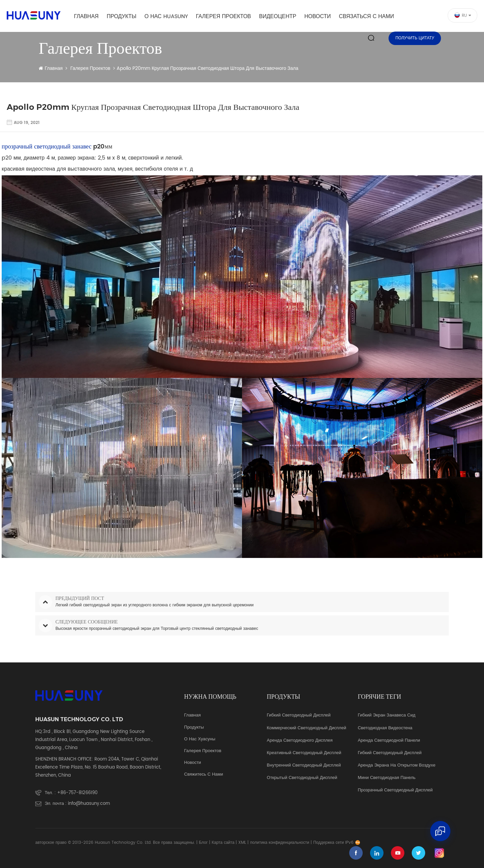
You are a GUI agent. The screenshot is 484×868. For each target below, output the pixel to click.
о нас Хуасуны (200, 739)
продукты (194, 728)
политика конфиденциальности (280, 843)
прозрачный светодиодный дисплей (395, 790)
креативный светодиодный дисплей (304, 753)
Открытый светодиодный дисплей (302, 778)
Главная (86, 16)
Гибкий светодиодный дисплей (299, 715)
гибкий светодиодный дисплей (390, 753)
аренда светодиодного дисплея (300, 741)
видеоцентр (278, 16)
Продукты (121, 16)
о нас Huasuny (166, 16)
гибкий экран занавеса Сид (386, 715)
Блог (203, 843)
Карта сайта (223, 843)
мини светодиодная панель (387, 778)
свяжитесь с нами (204, 775)
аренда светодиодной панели (389, 741)
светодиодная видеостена (385, 728)
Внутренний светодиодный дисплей (304, 766)
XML (242, 843)
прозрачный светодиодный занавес (47, 147)
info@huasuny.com (89, 804)
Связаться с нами (366, 16)
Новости (317, 16)
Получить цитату (415, 38)
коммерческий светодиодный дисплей (307, 728)
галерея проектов (224, 16)
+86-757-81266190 (77, 793)
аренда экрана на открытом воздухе (396, 766)
